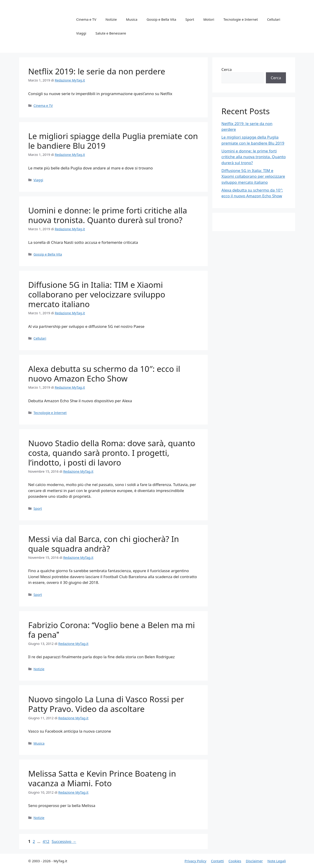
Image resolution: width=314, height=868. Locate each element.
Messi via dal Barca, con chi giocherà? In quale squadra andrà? (104, 544)
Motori (209, 19)
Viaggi (81, 33)
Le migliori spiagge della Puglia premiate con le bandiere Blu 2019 (113, 141)
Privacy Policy (195, 861)
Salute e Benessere (111, 33)
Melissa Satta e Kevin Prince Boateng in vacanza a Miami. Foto (102, 778)
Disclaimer (254, 861)
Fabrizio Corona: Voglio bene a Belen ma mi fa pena (112, 630)
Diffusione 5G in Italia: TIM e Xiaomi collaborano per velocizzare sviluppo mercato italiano (97, 294)
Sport (190, 19)
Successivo (64, 841)
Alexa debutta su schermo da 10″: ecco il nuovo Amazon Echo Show (104, 374)
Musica (132, 19)
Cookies (235, 861)
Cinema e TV (86, 19)
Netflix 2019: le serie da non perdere (97, 71)
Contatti (217, 861)
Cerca (227, 69)
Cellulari (274, 19)
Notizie (111, 19)
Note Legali (277, 861)
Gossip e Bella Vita (161, 19)
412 (46, 841)
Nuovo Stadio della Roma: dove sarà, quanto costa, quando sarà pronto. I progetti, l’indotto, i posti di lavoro (112, 453)
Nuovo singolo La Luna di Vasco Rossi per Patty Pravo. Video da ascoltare (106, 704)
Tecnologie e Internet (241, 19)
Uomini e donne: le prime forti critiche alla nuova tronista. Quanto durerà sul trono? (108, 215)
